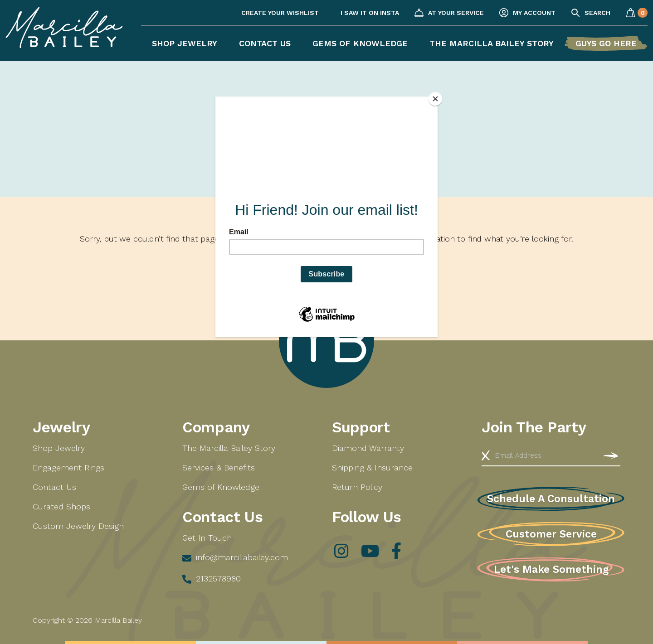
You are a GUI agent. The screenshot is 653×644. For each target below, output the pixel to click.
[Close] (435, 99)
